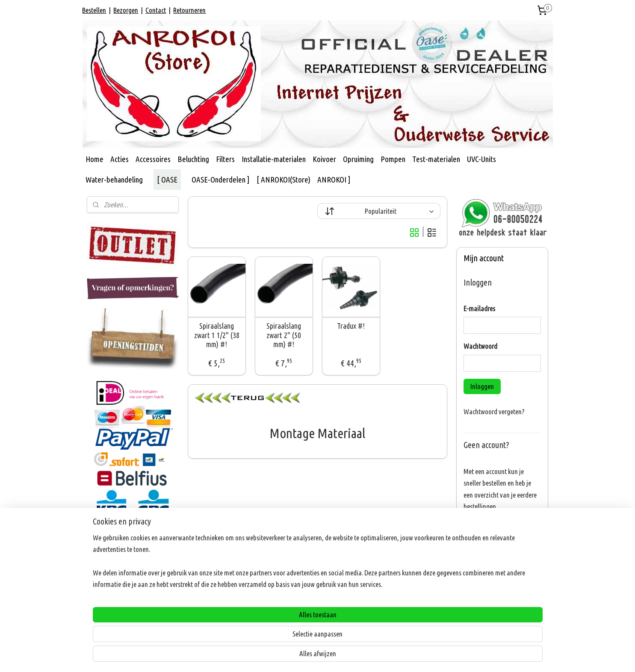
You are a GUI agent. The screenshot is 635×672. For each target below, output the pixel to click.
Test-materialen (436, 159)
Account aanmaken (496, 528)
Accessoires (153, 159)
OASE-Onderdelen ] (221, 180)
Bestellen (94, 10)
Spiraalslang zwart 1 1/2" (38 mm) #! (217, 335)
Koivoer (324, 159)
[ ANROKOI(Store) (284, 180)
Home (95, 159)
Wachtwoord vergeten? (494, 411)
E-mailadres (479, 308)
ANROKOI (106, 532)
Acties (120, 159)
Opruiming (358, 159)
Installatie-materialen (274, 159)
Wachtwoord (480, 346)
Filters (225, 159)
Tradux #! (351, 326)
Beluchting (193, 159)
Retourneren (189, 10)
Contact (156, 10)
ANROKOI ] (334, 180)
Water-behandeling (114, 180)
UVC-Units (481, 159)
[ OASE (167, 180)
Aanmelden (485, 620)
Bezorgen (126, 10)
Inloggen (482, 386)
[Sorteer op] (379, 211)
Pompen (393, 159)
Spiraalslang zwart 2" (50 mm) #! (284, 335)
